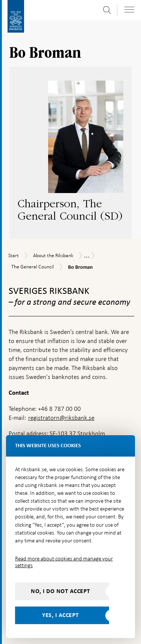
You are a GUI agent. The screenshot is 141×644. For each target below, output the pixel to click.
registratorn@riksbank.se (61, 418)
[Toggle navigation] (129, 10)
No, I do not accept (61, 591)
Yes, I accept (61, 615)
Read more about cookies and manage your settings (64, 562)
